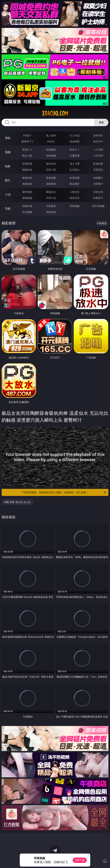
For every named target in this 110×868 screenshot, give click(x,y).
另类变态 (98, 170)
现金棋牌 (75, 141)
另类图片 (98, 184)
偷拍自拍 (51, 164)
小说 (8, 194)
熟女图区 (75, 184)
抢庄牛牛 (98, 141)
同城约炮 (27, 206)
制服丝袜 (27, 170)
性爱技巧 (98, 198)
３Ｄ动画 (98, 150)
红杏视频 (27, 212)
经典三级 (51, 170)
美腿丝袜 (27, 184)
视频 (8, 152)
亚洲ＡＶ (27, 150)
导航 (8, 209)
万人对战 (75, 135)
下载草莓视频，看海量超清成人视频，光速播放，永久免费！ (64, 492)
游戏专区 (98, 135)
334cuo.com (55, 113)
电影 (8, 166)
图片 (8, 180)
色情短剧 (51, 212)
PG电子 (27, 135)
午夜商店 (51, 206)
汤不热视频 (98, 206)
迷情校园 (27, 198)
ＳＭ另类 (98, 156)
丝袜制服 (51, 156)
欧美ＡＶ (75, 150)
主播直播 (75, 156)
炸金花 (51, 141)
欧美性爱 (98, 164)
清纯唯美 (51, 184)
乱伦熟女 (75, 170)
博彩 (8, 138)
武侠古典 (98, 192)
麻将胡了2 (27, 141)
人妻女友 (75, 192)
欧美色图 (75, 178)
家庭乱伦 (51, 192)
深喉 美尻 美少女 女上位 (17, 502)
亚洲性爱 (27, 164)
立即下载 (80, 860)
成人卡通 (75, 164)
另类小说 (51, 198)
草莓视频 (75, 206)
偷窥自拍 (27, 178)
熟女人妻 (27, 156)
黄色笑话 (75, 198)
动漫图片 (98, 178)
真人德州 (51, 135)
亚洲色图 (51, 178)
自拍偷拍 (51, 150)
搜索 (101, 122)
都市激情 (27, 192)
